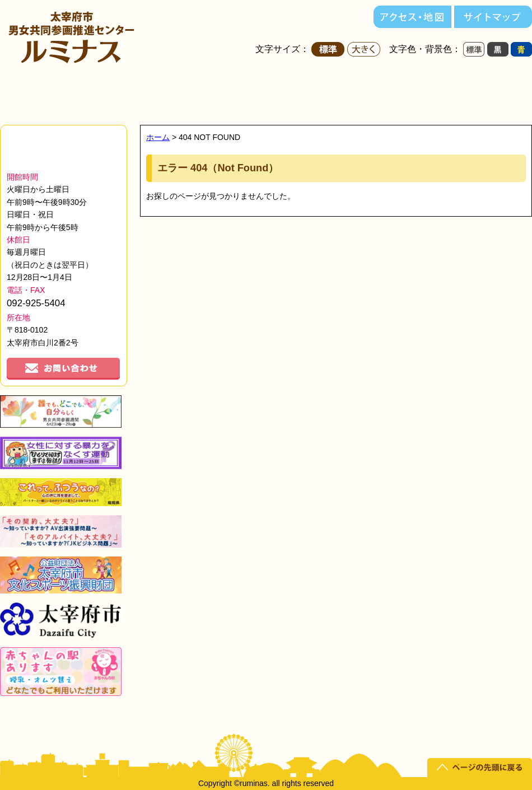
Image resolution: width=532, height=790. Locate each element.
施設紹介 (196, 93)
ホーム (24, 93)
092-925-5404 (36, 303)
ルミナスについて (99, 93)
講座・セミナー (293, 93)
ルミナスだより (389, 93)
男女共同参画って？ (486, 93)
